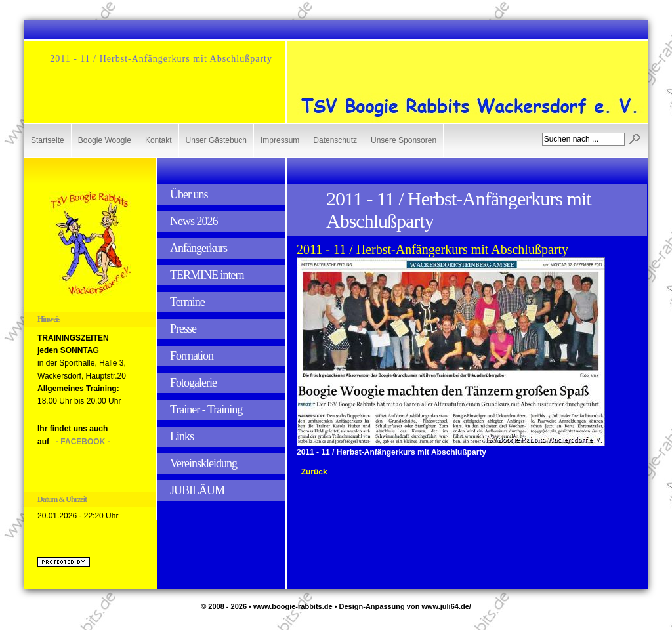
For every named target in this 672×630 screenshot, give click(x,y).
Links (182, 436)
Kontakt (158, 140)
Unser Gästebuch (216, 140)
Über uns (189, 194)
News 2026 (194, 221)
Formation (192, 356)
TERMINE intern (207, 275)
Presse (183, 329)
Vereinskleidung (203, 463)
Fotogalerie (193, 383)
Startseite (48, 140)
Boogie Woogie (105, 140)
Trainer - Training (206, 409)
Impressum (280, 140)
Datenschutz (335, 140)
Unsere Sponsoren (404, 140)
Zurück (314, 472)
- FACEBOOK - (83, 442)
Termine (187, 302)
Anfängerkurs (199, 248)
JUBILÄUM (197, 490)
